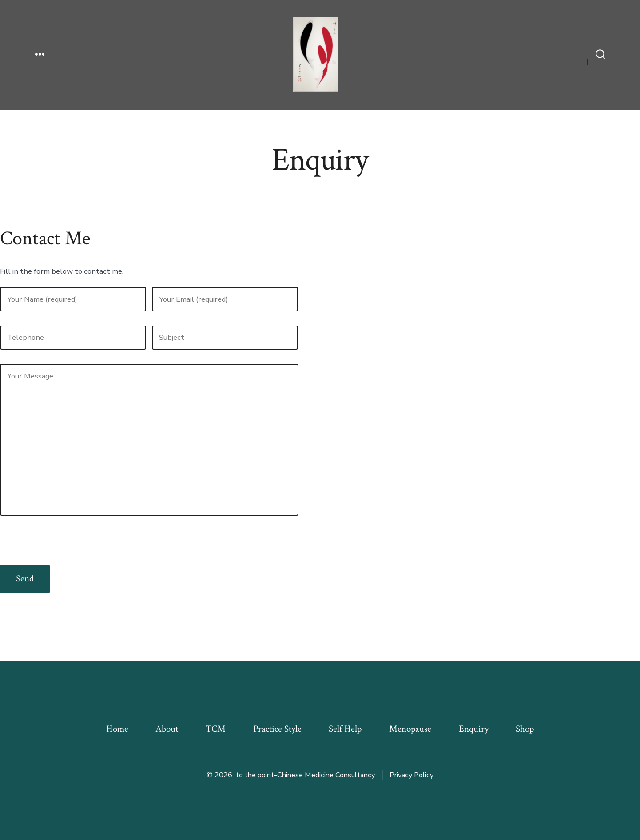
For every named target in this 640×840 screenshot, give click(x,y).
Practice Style (277, 729)
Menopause (410, 729)
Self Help (345, 729)
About (167, 729)
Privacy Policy (411, 775)
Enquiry (474, 729)
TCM (216, 729)
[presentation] (68, 547)
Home (117, 729)
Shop (525, 729)
